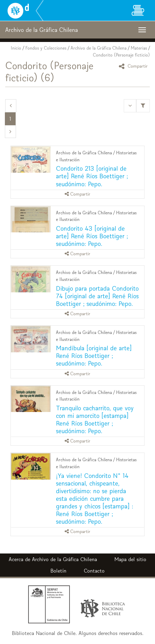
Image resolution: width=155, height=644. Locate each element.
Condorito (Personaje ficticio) (121, 55)
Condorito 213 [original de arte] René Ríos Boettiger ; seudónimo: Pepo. (92, 176)
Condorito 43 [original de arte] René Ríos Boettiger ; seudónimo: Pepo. (92, 236)
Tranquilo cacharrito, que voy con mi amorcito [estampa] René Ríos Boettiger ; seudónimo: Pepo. (95, 419)
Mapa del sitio (130, 559)
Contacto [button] (94, 571)
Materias (139, 48)
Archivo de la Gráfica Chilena (99, 48)
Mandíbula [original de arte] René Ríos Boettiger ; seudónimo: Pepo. (94, 356)
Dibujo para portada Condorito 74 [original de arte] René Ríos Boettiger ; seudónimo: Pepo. (97, 296)
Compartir (134, 66)
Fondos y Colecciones (46, 48)
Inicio (16, 48)
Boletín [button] (58, 571)
